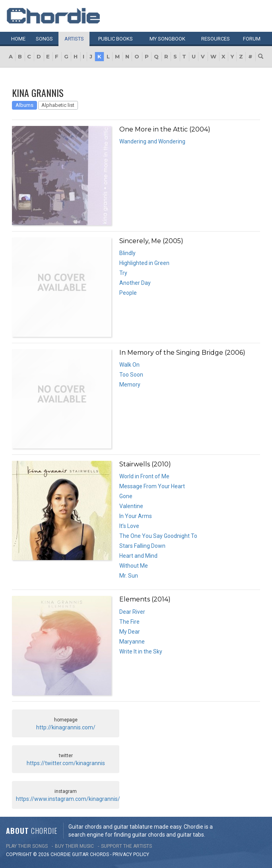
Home (18, 39)
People (128, 293)
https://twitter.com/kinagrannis (66, 763)
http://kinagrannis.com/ (66, 727)
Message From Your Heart (152, 486)
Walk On (129, 365)
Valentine (131, 506)
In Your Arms (136, 516)
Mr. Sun (129, 576)
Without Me (134, 566)
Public (116, 39)
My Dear (130, 632)
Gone (126, 496)
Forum (252, 39)
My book (167, 39)
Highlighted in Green (144, 263)
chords (99, 854)
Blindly (127, 253)
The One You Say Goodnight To (158, 536)
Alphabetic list (58, 105)
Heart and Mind (138, 556)
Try (123, 273)
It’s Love (129, 526)
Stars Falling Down (142, 546)
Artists (74, 39)
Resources (216, 39)
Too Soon (131, 375)
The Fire (129, 622)
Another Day (135, 283)
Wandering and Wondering (152, 141)
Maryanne (132, 642)
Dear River (132, 612)
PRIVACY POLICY (131, 854)
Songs (44, 39)
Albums (24, 105)
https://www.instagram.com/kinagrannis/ (68, 799)
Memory (130, 385)
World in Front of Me (144, 476)
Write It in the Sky (141, 651)
